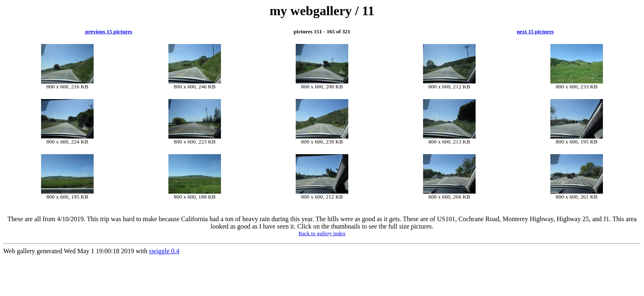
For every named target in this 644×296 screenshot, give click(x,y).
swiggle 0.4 (164, 251)
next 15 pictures (535, 31)
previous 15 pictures (109, 31)
